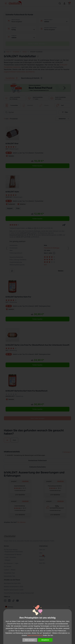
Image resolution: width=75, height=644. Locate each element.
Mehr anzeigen (30, 640)
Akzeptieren (45, 640)
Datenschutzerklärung (35, 635)
